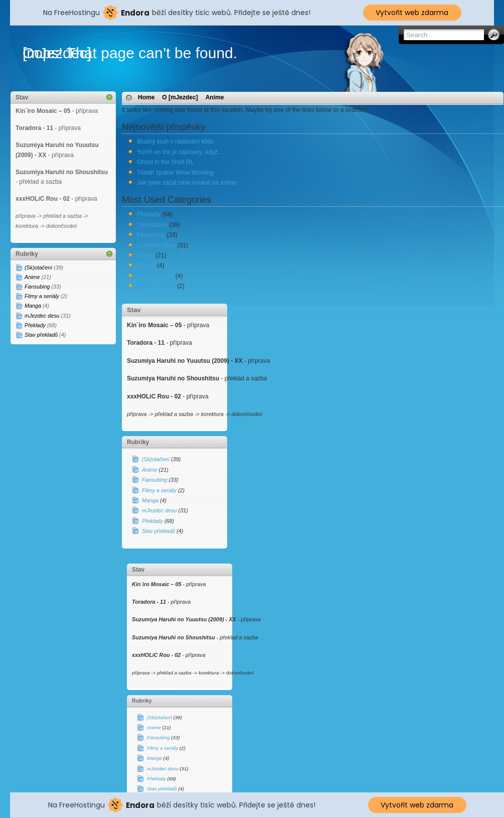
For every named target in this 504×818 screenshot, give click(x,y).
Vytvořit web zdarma (412, 13)
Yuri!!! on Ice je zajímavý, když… (180, 152)
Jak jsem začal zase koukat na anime (187, 183)
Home (146, 97)
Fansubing (37, 287)
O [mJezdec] (180, 97)
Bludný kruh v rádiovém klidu (175, 142)
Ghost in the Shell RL (165, 162)
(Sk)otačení (38, 267)
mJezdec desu (42, 316)
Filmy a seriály (42, 296)
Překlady (35, 325)
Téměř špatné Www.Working (175, 173)
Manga (33, 306)
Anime (32, 277)
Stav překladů (41, 335)
